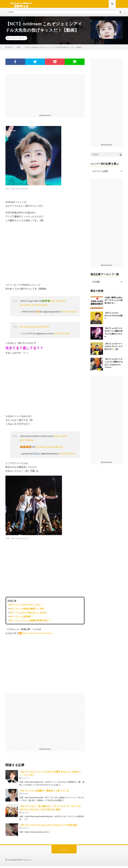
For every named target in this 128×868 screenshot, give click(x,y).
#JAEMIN (61, 303)
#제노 (57, 438)
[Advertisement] (45, 95)
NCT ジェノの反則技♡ (21, 618)
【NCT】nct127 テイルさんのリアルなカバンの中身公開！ (49, 827)
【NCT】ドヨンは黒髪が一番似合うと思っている (44, 792)
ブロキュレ (27, 862)
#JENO (64, 438)
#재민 (53, 303)
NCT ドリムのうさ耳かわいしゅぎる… (29, 614)
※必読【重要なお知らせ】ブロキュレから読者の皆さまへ (113, 302)
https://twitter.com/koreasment (37, 635)
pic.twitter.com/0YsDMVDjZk (34, 329)
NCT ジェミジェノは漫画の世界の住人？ (30, 622)
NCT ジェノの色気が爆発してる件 (27, 611)
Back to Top (64, 852)
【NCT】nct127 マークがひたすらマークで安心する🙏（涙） (113, 348)
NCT (22, 40)
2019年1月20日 (69, 313)
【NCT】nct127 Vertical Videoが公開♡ (113, 318)
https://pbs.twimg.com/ (20, 191)
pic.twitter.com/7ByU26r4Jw (34, 307)
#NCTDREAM (27, 442)
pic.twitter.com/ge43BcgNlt (49, 449)
